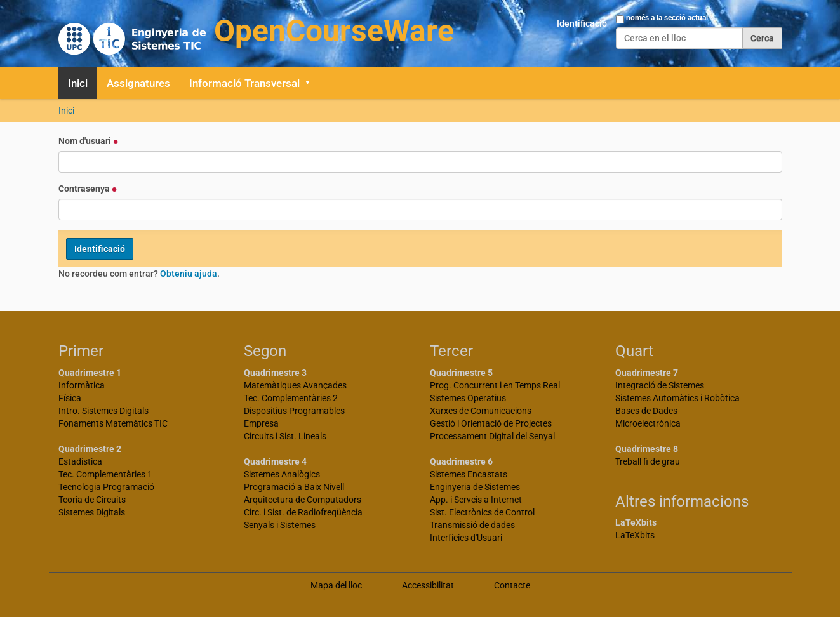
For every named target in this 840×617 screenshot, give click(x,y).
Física (70, 398)
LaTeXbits (635, 535)
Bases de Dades (646, 411)
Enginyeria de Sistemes (475, 487)
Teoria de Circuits (92, 500)
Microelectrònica (648, 423)
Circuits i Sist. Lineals (285, 436)
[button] (312, 83)
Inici (78, 83)
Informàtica (82, 385)
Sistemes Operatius (468, 398)
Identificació (582, 23)
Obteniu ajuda (189, 274)
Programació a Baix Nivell (294, 487)
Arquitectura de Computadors (303, 500)
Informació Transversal (244, 83)
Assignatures (138, 83)
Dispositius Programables (294, 411)
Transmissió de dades (472, 525)
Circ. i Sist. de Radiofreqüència (303, 512)
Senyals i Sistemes (280, 525)
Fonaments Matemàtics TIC (113, 423)
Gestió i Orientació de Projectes (491, 423)
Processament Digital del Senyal (492, 436)
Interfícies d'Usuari (466, 538)
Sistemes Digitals (92, 512)
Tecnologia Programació (106, 487)
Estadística (80, 461)
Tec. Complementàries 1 (105, 474)
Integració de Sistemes (660, 385)
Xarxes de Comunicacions (481, 411)
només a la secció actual (667, 18)
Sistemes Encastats (469, 474)
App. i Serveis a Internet (476, 500)
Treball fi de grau (648, 461)
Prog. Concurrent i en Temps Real (495, 385)
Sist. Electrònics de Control (482, 512)
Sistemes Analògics (282, 474)
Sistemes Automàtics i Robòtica (677, 398)
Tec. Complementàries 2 (291, 398)
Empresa (261, 423)
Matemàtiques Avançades (295, 385)
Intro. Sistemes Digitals (103, 411)
